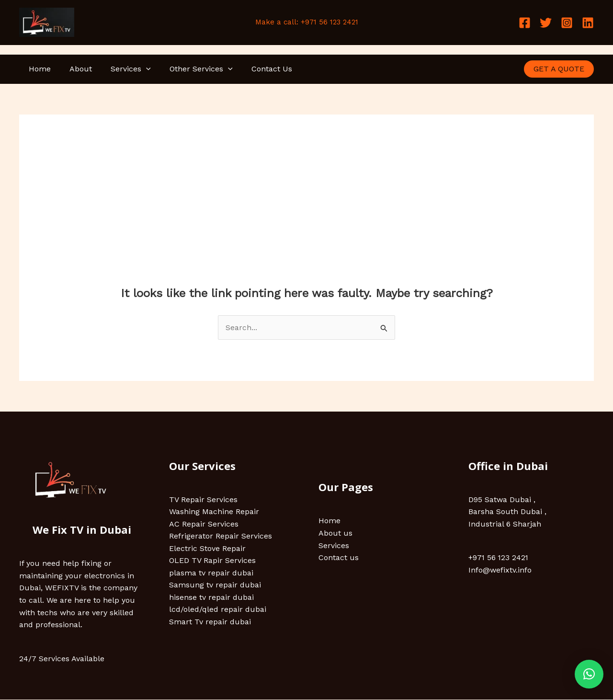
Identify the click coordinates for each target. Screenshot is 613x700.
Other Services (189, 69)
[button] (589, 674)
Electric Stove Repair (207, 549)
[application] (137, 69)
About (75, 69)
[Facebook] (525, 23)
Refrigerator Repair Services (221, 536)
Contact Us (256, 69)
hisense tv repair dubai (211, 598)
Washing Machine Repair (214, 512)
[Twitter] (546, 23)
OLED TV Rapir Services (212, 561)
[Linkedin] (588, 23)
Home (38, 69)
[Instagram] (567, 23)
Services (122, 69)
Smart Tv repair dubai (210, 622)
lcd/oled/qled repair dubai (218, 610)
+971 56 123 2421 (499, 558)
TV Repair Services (203, 499)
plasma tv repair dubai (211, 573)
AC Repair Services (204, 524)
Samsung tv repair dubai (215, 585)
